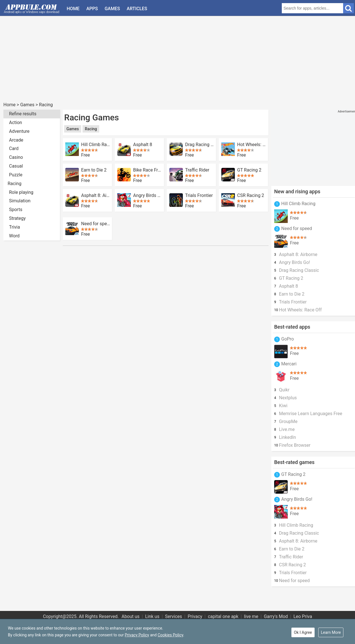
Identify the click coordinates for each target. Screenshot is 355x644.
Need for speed (96, 224)
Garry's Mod (276, 616)
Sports (16, 210)
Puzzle (16, 175)
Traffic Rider (197, 170)
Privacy (195, 616)
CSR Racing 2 (251, 196)
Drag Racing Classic (200, 145)
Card (14, 148)
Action (16, 122)
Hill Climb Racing (96, 145)
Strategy (17, 218)
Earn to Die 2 (94, 170)
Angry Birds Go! (148, 196)
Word (14, 236)
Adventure (19, 131)
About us (131, 616)
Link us (152, 616)
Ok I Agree (303, 632)
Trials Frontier (199, 196)
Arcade (16, 140)
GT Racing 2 (249, 170)
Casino (16, 157)
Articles (137, 9)
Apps (92, 9)
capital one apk (223, 616)
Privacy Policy (137, 635)
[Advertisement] (173, 62)
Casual (16, 166)
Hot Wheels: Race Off (252, 145)
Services (174, 616)
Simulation (20, 201)
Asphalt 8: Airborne (96, 196)
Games (112, 9)
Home (73, 9)
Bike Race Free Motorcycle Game (148, 170)
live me (251, 616)
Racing (46, 105)
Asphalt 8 (143, 145)
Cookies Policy (170, 635)
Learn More (331, 632)
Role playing (21, 192)
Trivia (15, 227)
